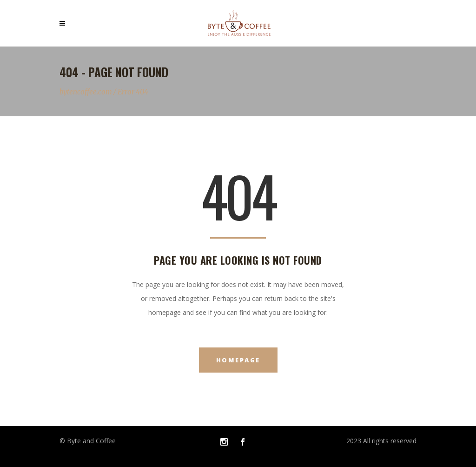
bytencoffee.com (86, 92)
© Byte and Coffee (88, 441)
